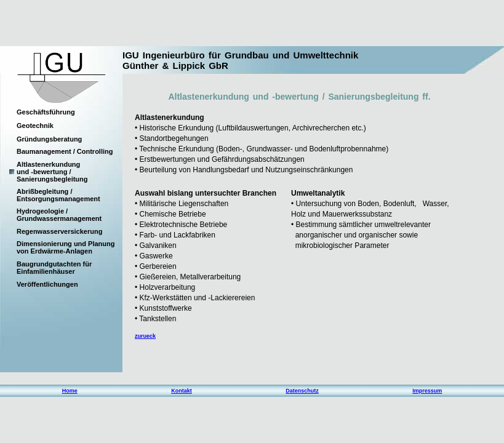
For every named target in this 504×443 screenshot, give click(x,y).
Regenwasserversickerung (59, 231)
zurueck (145, 336)
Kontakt (182, 391)
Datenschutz (302, 391)
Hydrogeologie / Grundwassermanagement (59, 215)
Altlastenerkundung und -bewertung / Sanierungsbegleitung (52, 172)
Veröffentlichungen (47, 284)
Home (70, 391)
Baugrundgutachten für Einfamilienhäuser (54, 268)
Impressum (427, 391)
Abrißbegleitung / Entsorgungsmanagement (58, 195)
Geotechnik (35, 126)
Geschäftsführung (46, 112)
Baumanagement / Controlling (65, 151)
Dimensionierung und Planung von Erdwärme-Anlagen (66, 247)
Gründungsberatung (49, 139)
